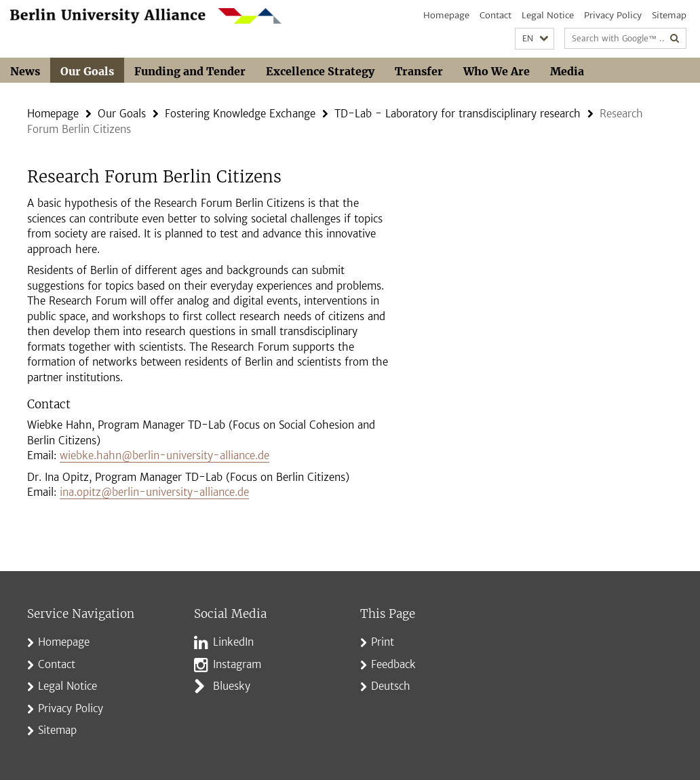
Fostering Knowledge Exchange (240, 114)
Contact (495, 15)
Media (567, 71)
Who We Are (497, 71)
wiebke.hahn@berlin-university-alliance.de (164, 455)
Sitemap (669, 15)
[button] (534, 39)
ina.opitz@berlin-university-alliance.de (154, 492)
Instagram (237, 664)
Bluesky (232, 686)
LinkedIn (233, 642)
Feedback (393, 664)
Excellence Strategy (320, 71)
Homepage (446, 15)
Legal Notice (548, 15)
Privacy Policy (613, 15)
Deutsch (391, 686)
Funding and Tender (190, 71)
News (25, 71)
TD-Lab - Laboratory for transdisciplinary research (458, 114)
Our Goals (87, 71)
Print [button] (383, 642)
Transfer (419, 71)
